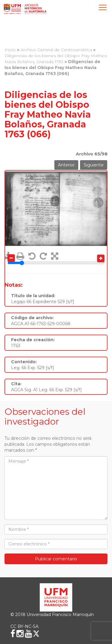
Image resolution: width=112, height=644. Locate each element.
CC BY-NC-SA (24, 626)
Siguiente (94, 165)
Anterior (66, 165)
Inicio (10, 50)
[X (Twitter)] (36, 634)
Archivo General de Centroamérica (56, 50)
